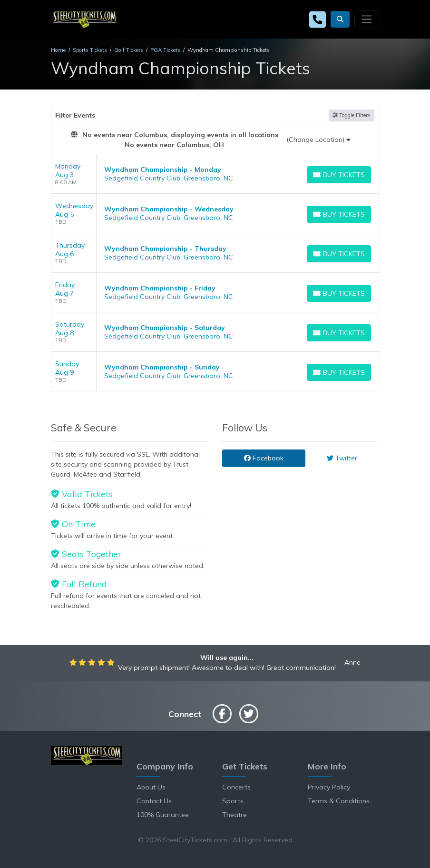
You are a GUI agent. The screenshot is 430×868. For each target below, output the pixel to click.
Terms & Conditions (339, 801)
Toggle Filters (352, 115)
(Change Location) (318, 140)
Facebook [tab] (264, 458)
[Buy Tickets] (339, 175)
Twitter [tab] (342, 458)
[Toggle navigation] (367, 19)
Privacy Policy (329, 787)
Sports (233, 801)
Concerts (236, 787)
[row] (215, 174)
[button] (340, 19)
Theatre (235, 815)
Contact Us (154, 801)
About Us (151, 787)
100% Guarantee (163, 815)
